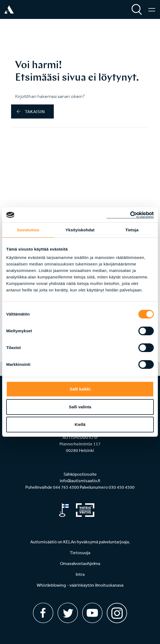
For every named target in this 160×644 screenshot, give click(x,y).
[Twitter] (68, 613)
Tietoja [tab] (132, 230)
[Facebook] (43, 613)
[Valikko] (152, 9)
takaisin (31, 111)
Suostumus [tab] (28, 230)
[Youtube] (92, 613)
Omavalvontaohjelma (80, 563)
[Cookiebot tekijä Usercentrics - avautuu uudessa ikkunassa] (130, 215)
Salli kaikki (80, 389)
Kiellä (80, 424)
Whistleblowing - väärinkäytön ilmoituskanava (80, 585)
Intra (80, 574)
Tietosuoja (80, 553)
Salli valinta (80, 407)
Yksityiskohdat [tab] (80, 230)
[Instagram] (117, 611)
